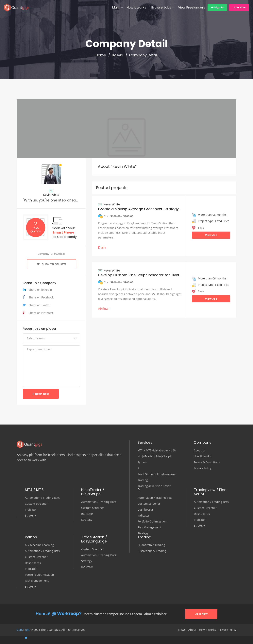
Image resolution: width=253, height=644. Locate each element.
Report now (41, 394)
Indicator (31, 510)
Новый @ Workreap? (59, 614)
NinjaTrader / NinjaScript (154, 456)
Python (142, 462)
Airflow (103, 309)
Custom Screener (36, 504)
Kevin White (51, 195)
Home (101, 55)
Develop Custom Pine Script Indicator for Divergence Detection (153, 275)
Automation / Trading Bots (42, 498)
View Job (211, 235)
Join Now (239, 7)
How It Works (202, 456)
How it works (136, 7)
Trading (143, 480)
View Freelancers (192, 7)
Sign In (217, 7)
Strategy (30, 516)
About (192, 630)
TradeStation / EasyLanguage (157, 474)
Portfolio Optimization (152, 521)
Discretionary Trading (152, 551)
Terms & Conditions (207, 462)
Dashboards (146, 510)
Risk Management (149, 527)
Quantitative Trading (151, 545)
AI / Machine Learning (39, 545)
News (182, 630)
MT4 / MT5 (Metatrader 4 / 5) (157, 450)
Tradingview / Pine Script (154, 486)
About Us (200, 450)
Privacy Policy (202, 468)
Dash (102, 247)
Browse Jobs (161, 7)
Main (116, 7)
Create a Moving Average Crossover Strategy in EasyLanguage (154, 209)
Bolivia (118, 55)
